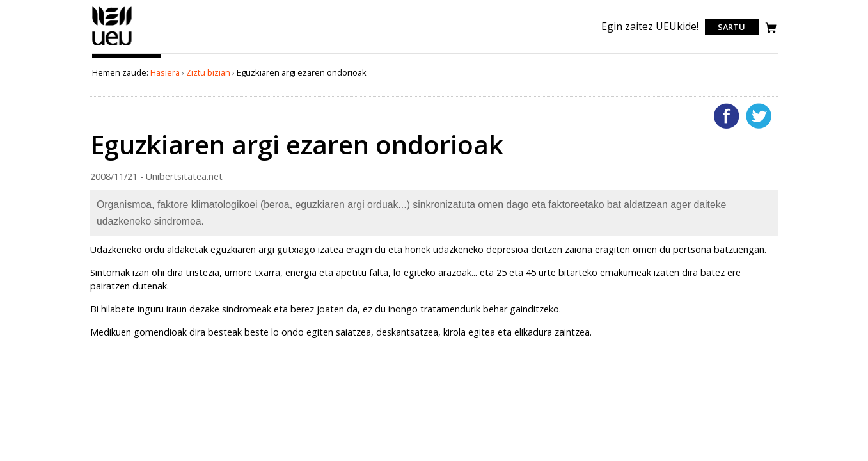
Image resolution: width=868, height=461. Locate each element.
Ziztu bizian (208, 72)
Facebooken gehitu (727, 116)
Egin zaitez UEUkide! (650, 26)
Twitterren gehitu (759, 116)
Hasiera (165, 72)
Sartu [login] (731, 27)
